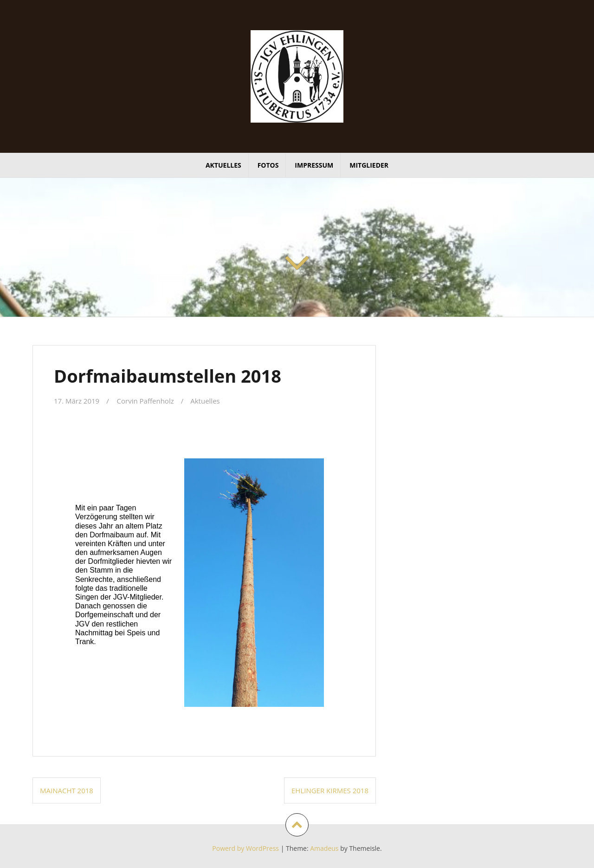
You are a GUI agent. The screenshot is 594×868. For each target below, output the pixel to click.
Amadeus (324, 848)
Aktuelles (223, 165)
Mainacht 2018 (67, 790)
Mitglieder (369, 165)
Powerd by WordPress (245, 848)
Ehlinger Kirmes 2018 (330, 790)
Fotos (268, 165)
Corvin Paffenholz (145, 401)
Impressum (314, 165)
